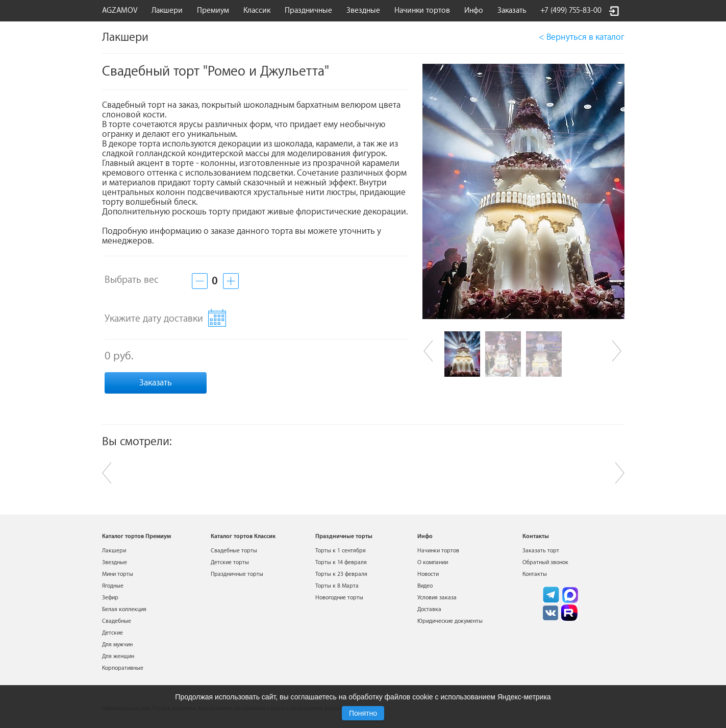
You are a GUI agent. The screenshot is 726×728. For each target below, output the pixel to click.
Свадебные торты (234, 551)
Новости (428, 574)
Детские (112, 633)
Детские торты (230, 562)
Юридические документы (450, 621)
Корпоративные (123, 668)
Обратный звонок (545, 562)
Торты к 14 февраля (341, 562)
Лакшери (167, 10)
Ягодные (113, 586)
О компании (433, 562)
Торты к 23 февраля (341, 574)
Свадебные (117, 621)
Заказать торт (541, 551)
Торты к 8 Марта (337, 586)
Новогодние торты (339, 598)
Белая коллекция (124, 609)
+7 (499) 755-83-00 (571, 10)
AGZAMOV (120, 10)
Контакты (535, 574)
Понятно (363, 713)
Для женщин (118, 656)
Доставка (429, 609)
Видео (425, 586)
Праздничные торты (237, 574)
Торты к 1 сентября (341, 551)
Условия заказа (437, 598)
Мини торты (118, 574)
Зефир (110, 598)
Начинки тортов (422, 10)
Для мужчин (117, 645)
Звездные (363, 10)
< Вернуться (582, 37)
